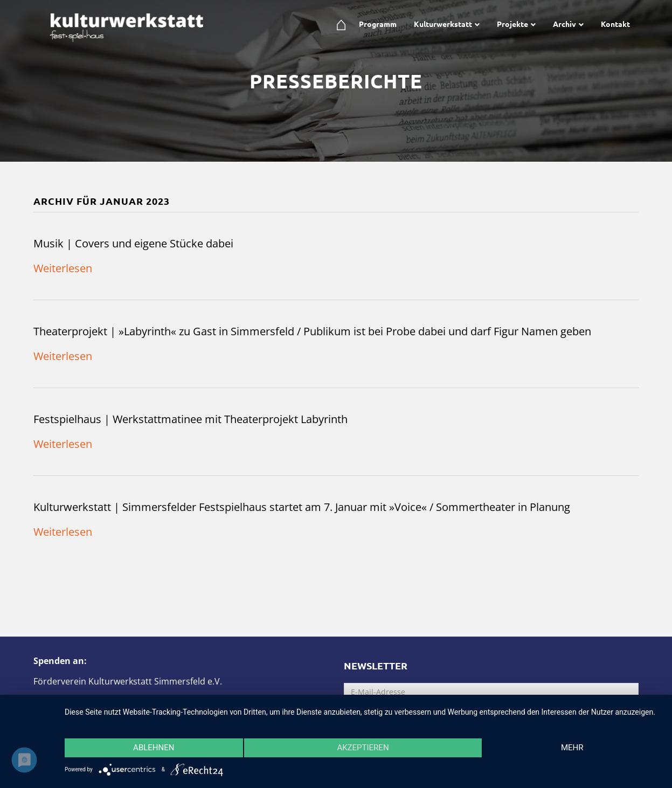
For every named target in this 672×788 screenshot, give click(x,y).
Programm (378, 24)
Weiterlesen (63, 268)
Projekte (512, 24)
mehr (572, 748)
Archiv (564, 24)
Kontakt (615, 24)
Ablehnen (154, 748)
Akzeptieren (363, 748)
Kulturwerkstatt (443, 24)
